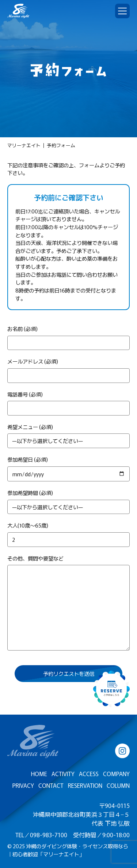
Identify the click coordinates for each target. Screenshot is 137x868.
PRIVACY (23, 785)
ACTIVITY (63, 774)
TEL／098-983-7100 (41, 835)
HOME (39, 774)
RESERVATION (85, 785)
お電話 (59, 274)
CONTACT (51, 785)
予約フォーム (61, 146)
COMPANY (116, 774)
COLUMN (118, 785)
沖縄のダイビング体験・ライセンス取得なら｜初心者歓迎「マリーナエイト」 (68, 850)
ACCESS (89, 774)
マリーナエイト (24, 146)
